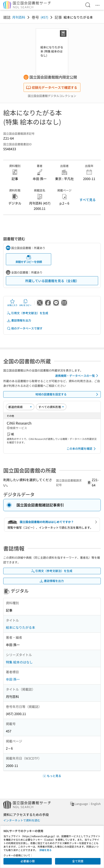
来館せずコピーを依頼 (29, 259)
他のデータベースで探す (25, 328)
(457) (44, 17)
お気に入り (12, 303)
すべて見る (88, 200)
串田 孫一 (13, 679)
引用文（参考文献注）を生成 (27, 313)
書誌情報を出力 (19, 320)
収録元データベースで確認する (52, 87)
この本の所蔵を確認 (82, 449)
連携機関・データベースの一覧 (77, 376)
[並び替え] (20, 407)
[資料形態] (51, 407)
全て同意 (78, 861)
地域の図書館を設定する (67, 394)
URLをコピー (25, 303)
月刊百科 (19, 17)
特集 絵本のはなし (19, 662)
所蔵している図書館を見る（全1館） (52, 281)
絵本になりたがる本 (21, 627)
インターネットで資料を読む (22, 820)
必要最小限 (28, 861)
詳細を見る (45, 850)
